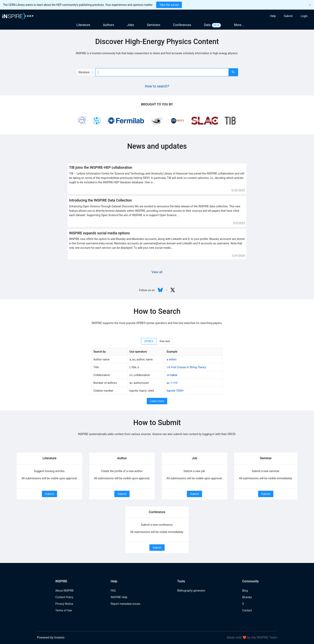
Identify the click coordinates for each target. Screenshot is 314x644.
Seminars (153, 25)
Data (207, 25)
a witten (172, 359)
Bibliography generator (191, 591)
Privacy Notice (64, 604)
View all (157, 272)
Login (304, 16)
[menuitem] (273, 16)
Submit (49, 494)
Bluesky (247, 597)
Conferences (182, 25)
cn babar (172, 375)
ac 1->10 (172, 383)
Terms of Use (64, 610)
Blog (245, 591)
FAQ (113, 591)
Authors (109, 25)
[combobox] (162, 72)
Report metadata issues (125, 604)
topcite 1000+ (175, 391)
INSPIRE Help (119, 597)
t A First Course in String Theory (186, 367)
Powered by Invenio (51, 637)
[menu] (274, 16)
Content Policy (64, 597)
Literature (83, 25)
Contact (247, 610)
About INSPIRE (64, 591)
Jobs (130, 25)
